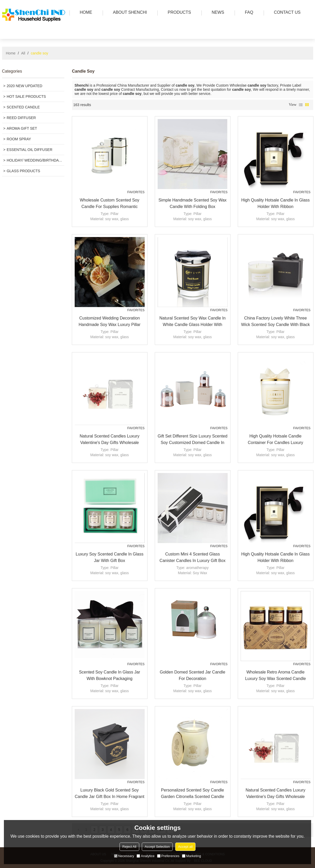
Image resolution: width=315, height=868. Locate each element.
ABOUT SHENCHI (129, 13)
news (217, 13)
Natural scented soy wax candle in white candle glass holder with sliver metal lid (193, 322)
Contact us (286, 13)
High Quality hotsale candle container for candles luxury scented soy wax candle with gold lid (275, 440)
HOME (85, 13)
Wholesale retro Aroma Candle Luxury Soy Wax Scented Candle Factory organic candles (275, 676)
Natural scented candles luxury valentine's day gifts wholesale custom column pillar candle (109, 440)
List (301, 105)
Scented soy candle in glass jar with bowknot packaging (110, 675)
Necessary (124, 856)
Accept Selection (157, 847)
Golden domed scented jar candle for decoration (192, 675)
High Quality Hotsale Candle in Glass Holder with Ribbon (275, 203)
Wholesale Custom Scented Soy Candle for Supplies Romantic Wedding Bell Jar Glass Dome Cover (109, 204)
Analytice (146, 856)
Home (11, 53)
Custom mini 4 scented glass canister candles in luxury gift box (192, 557)
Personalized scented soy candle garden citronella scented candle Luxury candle (193, 794)
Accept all (185, 847)
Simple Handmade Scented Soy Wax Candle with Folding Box (192, 203)
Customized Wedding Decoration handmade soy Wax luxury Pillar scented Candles (110, 322)
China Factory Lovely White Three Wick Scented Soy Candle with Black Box (275, 322)
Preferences (168, 856)
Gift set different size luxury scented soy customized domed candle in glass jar (192, 440)
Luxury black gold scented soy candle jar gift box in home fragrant (110, 793)
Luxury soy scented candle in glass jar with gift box (110, 557)
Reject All (129, 847)
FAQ (248, 13)
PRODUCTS (178, 13)
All (23, 53)
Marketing (191, 856)
